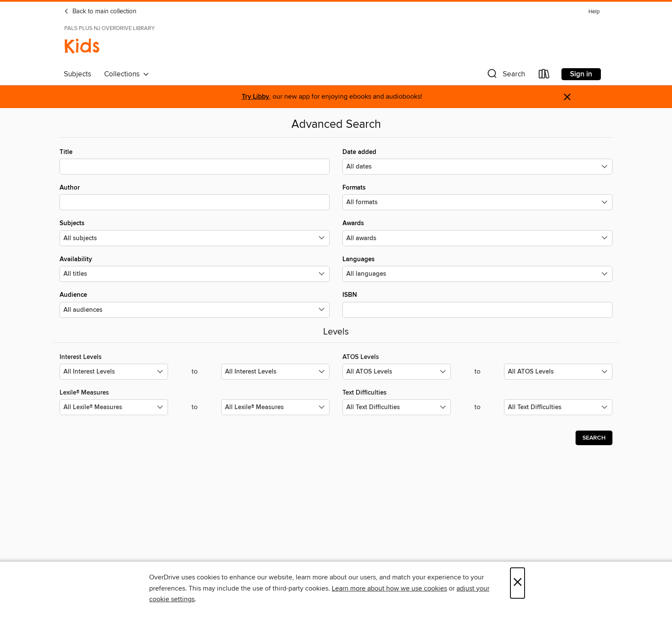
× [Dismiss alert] (567, 97)
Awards (477, 232)
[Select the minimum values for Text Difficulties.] (397, 407)
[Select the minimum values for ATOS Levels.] (397, 372)
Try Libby (255, 97)
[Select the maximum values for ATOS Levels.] (558, 372)
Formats (477, 197)
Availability (195, 268)
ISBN (477, 304)
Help (594, 12)
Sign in (581, 74)
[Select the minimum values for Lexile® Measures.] (114, 407)
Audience (195, 304)
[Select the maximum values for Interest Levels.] (275, 372)
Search (594, 438)
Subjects (78, 74)
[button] (505, 76)
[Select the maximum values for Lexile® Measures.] (275, 407)
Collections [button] (127, 74)
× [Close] (517, 583)
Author (195, 197)
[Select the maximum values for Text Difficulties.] (558, 407)
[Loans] (544, 76)
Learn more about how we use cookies (389, 588)
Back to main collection (100, 12)
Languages (477, 268)
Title (195, 161)
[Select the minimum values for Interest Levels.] (114, 372)
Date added (477, 161)
